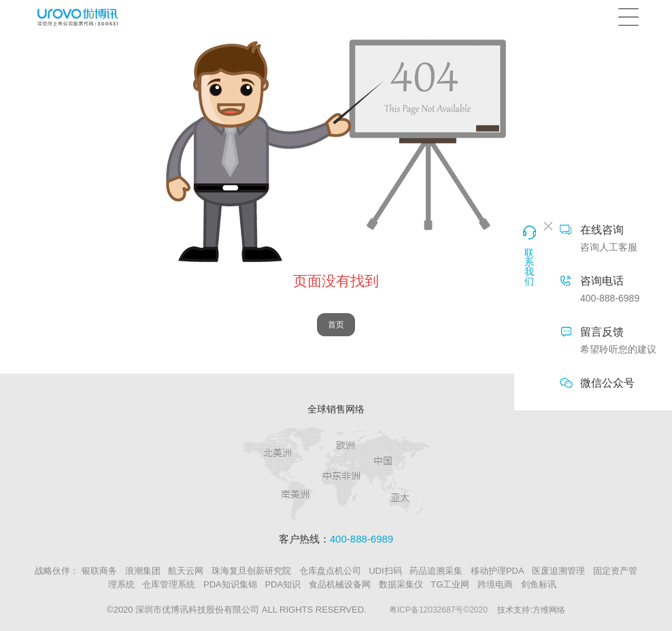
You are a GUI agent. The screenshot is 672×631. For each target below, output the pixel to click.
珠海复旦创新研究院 (251, 571)
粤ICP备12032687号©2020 (438, 610)
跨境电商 (495, 584)
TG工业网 (450, 584)
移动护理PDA (498, 571)
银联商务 (99, 571)
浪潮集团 (143, 571)
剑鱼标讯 (539, 584)
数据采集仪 (401, 584)
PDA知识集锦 (230, 584)
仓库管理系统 (169, 584)
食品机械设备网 (340, 584)
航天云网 (186, 571)
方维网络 (549, 610)
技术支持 (514, 610)
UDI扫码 (385, 571)
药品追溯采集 (436, 571)
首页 (336, 324)
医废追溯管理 (558, 571)
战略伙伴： (57, 571)
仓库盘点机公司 (330, 571)
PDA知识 (283, 584)
